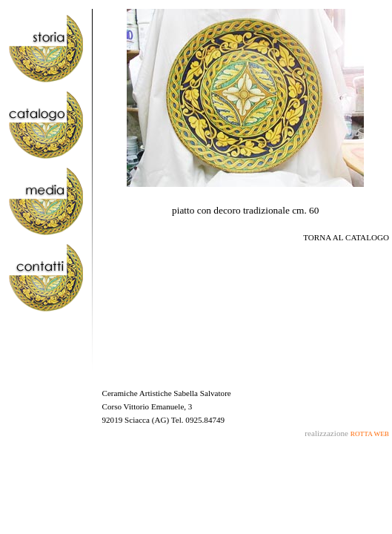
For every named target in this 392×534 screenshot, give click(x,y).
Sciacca (137, 420)
